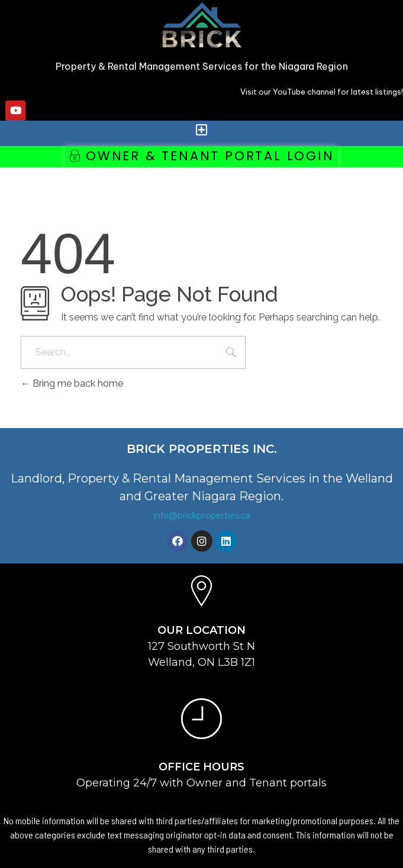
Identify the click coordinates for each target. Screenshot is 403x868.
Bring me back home (72, 383)
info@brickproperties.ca (202, 516)
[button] (202, 130)
